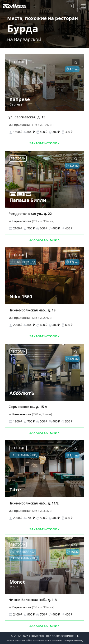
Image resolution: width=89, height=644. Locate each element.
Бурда (23, 28)
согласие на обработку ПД (67, 640)
